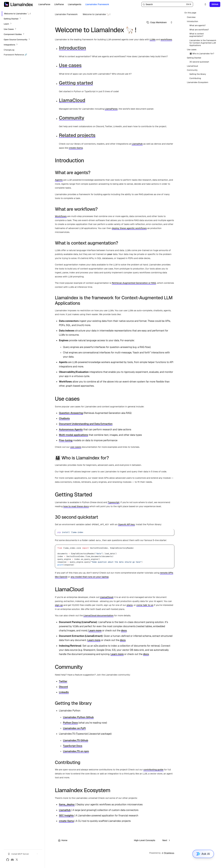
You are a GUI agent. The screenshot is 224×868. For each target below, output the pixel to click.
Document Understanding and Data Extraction (86, 424)
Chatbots (64, 418)
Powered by (162, 853)
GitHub (215, 4)
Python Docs (70, 723)
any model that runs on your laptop (90, 577)
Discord (63, 687)
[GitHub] (8, 860)
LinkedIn (64, 692)
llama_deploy (67, 804)
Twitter (63, 681)
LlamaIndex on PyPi (74, 728)
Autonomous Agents (71, 429)
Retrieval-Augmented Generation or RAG (134, 283)
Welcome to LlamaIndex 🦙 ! (96, 14)
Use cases (70, 65)
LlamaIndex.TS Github (76, 740)
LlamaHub (137, 144)
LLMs (153, 39)
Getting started (76, 83)
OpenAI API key (126, 524)
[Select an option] (203, 4)
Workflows (61, 216)
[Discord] (12, 860)
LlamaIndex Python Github (78, 717)
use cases (76, 447)
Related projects (77, 135)
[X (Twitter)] (17, 860)
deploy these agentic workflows (129, 228)
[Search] (167, 4)
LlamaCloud (72, 100)
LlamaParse (111, 109)
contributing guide (153, 770)
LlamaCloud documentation (98, 615)
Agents (59, 180)
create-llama (76, 148)
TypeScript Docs (73, 746)
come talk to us (145, 605)
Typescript (114, 502)
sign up (59, 605)
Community (72, 118)
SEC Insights (66, 816)
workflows (166, 39)
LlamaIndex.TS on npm (76, 751)
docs (124, 631)
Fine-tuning (66, 440)
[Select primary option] (157, 22)
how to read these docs (76, 506)
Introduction (72, 48)
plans (130, 605)
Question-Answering (71, 413)
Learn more (95, 631)
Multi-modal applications (73, 435)
